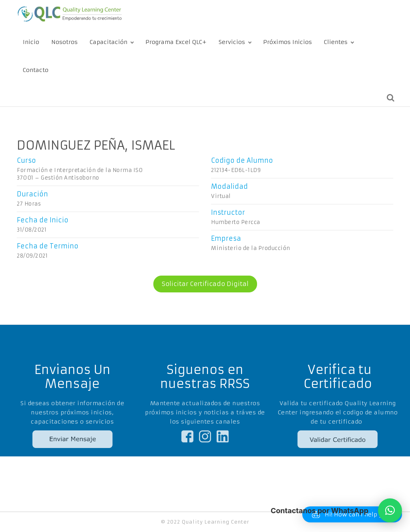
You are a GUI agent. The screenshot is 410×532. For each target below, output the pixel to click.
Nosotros (64, 42)
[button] (390, 510)
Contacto (36, 70)
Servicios (232, 42)
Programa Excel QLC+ (176, 42)
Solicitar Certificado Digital (201, 284)
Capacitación (109, 42)
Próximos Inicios (287, 42)
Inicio (31, 42)
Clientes (336, 42)
